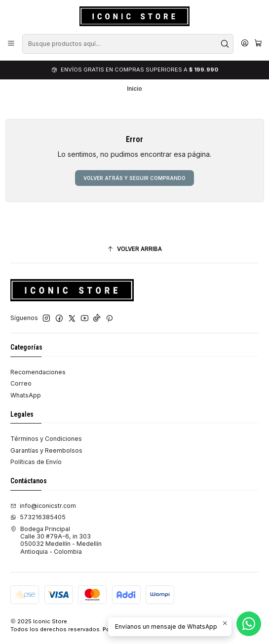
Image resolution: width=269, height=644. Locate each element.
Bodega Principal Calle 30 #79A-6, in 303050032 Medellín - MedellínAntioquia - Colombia (56, 540)
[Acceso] (245, 44)
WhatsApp (26, 395)
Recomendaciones (38, 372)
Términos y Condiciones (46, 439)
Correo (21, 383)
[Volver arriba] (134, 250)
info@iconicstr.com (43, 506)
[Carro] (258, 44)
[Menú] (11, 44)
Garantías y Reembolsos (46, 450)
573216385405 (38, 517)
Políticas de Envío (36, 462)
